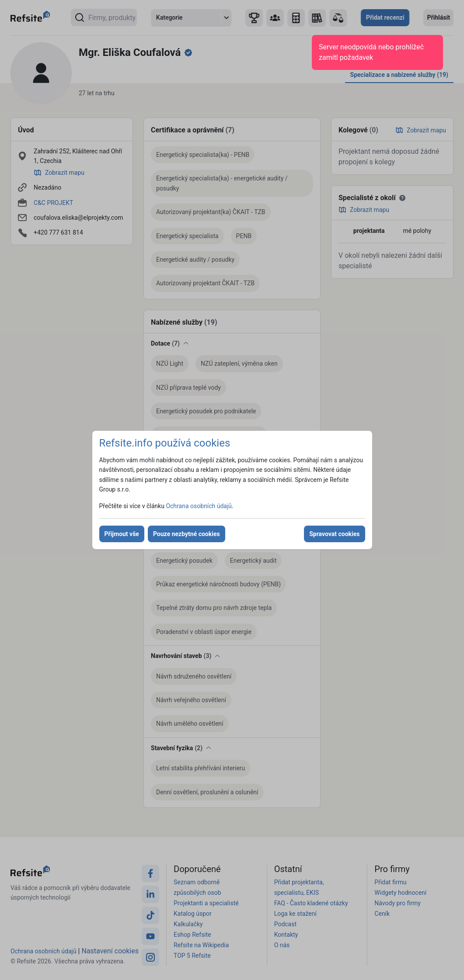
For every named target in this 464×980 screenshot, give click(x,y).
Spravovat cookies (334, 534)
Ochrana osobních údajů (199, 506)
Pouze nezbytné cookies (187, 534)
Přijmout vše (122, 534)
